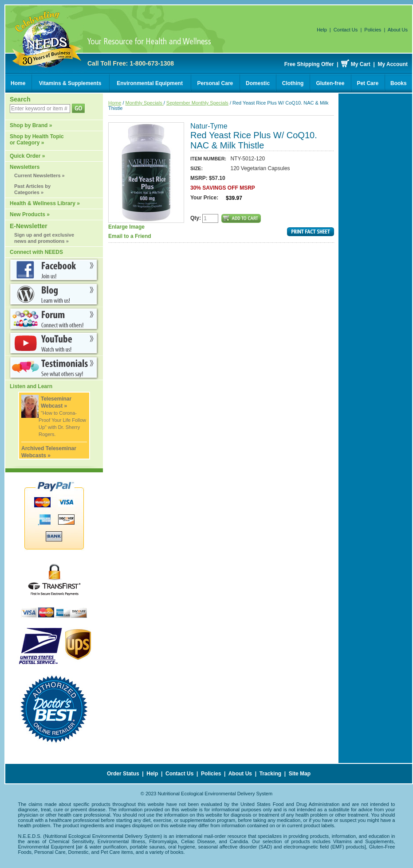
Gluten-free (330, 83)
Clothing (293, 83)
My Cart (361, 64)
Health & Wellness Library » (45, 203)
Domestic (258, 83)
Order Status (123, 774)
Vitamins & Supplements (70, 83)
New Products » (30, 214)
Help (322, 30)
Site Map (300, 774)
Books (399, 83)
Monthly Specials (145, 103)
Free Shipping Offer (309, 64)
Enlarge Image (146, 176)
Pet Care (368, 83)
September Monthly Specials (197, 103)
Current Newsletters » (39, 175)
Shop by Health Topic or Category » (37, 140)
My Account (393, 64)
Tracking (270, 774)
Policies (373, 30)
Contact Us (346, 30)
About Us (398, 30)
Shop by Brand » (31, 125)
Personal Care (215, 83)
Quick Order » (27, 156)
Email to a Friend (130, 236)
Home (18, 83)
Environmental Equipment (150, 83)
